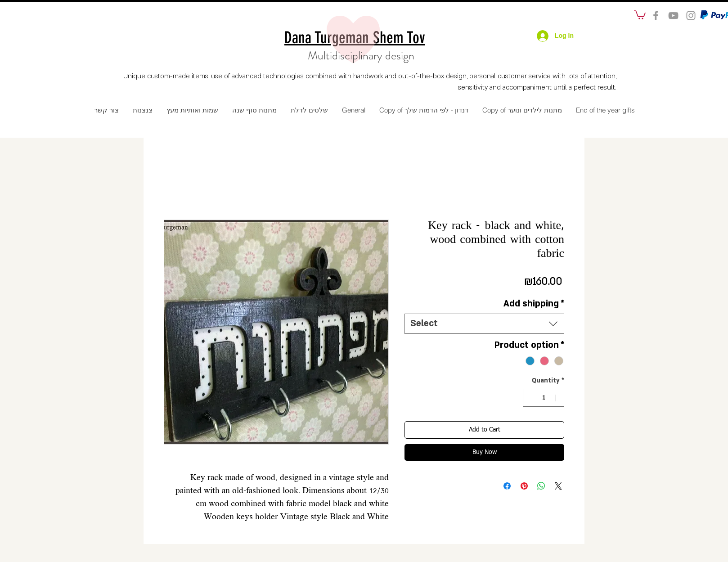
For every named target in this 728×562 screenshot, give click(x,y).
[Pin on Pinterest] (524, 486)
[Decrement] (530, 398)
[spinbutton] (544, 398)
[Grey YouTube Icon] (673, 16)
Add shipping (534, 304)
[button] (640, 14)
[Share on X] (558, 486)
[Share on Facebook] (507, 486)
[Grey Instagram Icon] (691, 16)
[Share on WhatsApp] (541, 486)
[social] (656, 16)
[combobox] (484, 324)
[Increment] (557, 398)
